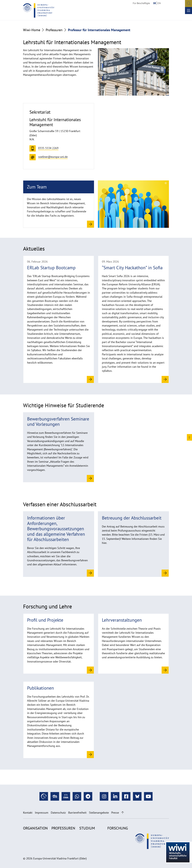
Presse (115, 813)
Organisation (35, 828)
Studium (87, 828)
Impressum (42, 813)
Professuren (54, 30)
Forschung (118, 828)
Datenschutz (58, 813)
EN (159, 3)
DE (155, 3)
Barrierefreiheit (77, 813)
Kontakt (28, 813)
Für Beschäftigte (141, 3)
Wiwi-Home (32, 30)
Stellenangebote (99, 813)
